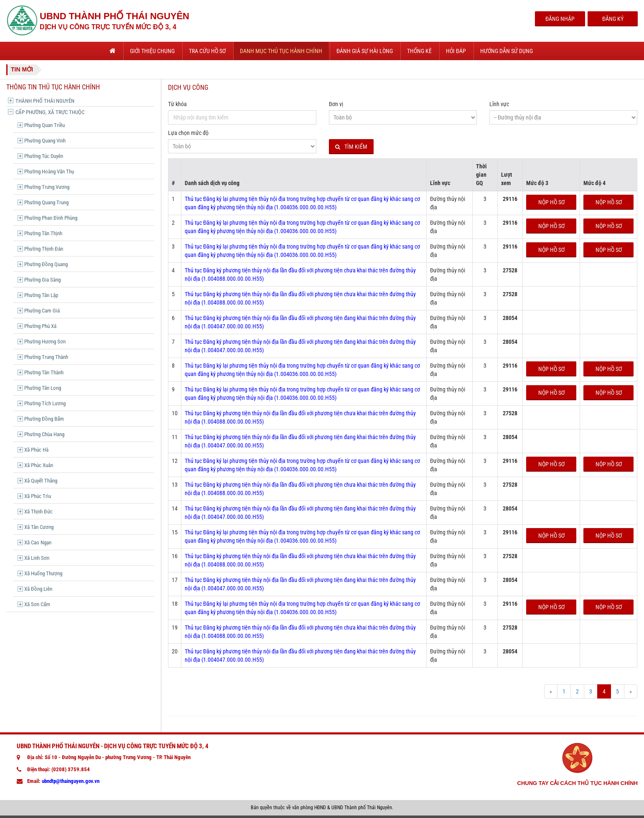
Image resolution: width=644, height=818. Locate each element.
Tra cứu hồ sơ (207, 51)
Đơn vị (336, 104)
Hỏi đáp (456, 51)
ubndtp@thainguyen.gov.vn (71, 781)
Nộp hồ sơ (551, 202)
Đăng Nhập (560, 19)
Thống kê (419, 51)
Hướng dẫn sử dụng (507, 51)
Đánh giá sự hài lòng (365, 51)
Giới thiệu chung (152, 51)
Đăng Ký (613, 19)
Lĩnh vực (499, 104)
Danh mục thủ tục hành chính (281, 51)
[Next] (631, 691)
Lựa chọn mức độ (188, 133)
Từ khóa (177, 104)
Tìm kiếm (351, 147)
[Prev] (551, 691)
